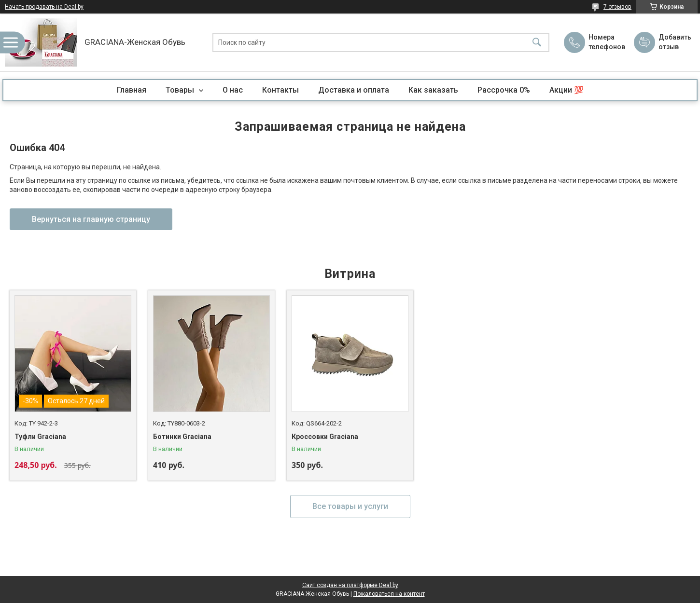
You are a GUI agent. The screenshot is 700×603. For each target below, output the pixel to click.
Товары (181, 90)
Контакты (280, 90)
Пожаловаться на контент (389, 594)
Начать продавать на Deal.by (44, 7)
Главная (132, 90)
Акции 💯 (567, 90)
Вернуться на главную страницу (91, 219)
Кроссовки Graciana (325, 437)
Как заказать (433, 90)
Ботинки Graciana (182, 437)
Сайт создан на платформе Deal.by (350, 585)
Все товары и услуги (350, 506)
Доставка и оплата (354, 90)
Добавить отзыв (674, 42)
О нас (233, 90)
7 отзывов (617, 7)
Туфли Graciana (40, 437)
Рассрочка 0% (504, 90)
